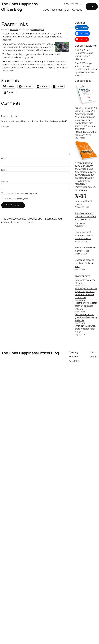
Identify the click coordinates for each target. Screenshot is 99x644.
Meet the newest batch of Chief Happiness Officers (86, 306)
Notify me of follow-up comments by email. (20, 193)
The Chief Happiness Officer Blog (19, 7)
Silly (43, 30)
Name (4, 158)
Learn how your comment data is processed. (32, 220)
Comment (6, 126)
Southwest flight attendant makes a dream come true (84, 235)
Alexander (14, 30)
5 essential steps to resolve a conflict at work (84, 263)
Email (4, 170)
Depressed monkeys (12, 44)
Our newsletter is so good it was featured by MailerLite (86, 317)
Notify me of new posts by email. (16, 199)
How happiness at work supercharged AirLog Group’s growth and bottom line (86, 293)
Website (4, 181)
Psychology (36, 30)
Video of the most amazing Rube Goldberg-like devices (29, 62)
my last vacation (25, 37)
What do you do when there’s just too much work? (85, 329)
